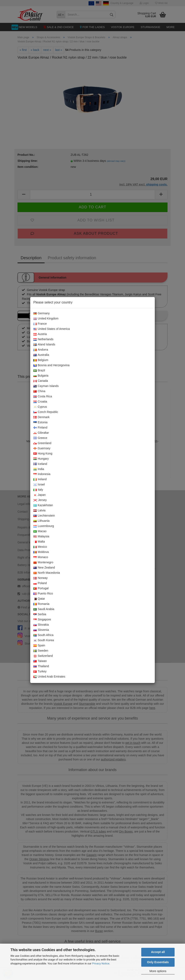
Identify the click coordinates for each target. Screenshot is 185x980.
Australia (41, 355)
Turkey (40, 672)
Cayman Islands (46, 386)
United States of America (52, 329)
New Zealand (44, 568)
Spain (39, 646)
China (39, 391)
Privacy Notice (101, 963)
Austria (40, 334)
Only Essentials (158, 962)
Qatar (39, 599)
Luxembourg (44, 526)
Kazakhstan (43, 505)
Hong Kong (43, 454)
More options (158, 971)
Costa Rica (43, 397)
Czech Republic (46, 412)
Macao (40, 531)
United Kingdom (46, 319)
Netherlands (43, 339)
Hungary (41, 459)
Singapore (42, 620)
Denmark (41, 417)
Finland (40, 428)
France (40, 324)
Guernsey (42, 448)
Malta (39, 542)
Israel (39, 485)
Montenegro (43, 562)
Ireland (40, 479)
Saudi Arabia (44, 609)
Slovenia (41, 630)
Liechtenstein (44, 516)
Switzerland (43, 656)
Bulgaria (41, 376)
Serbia (40, 614)
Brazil (39, 371)
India (39, 469)
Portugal (41, 588)
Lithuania (41, 521)
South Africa (43, 635)
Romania (41, 604)
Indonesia (42, 474)
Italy (38, 490)
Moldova (41, 552)
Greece (40, 438)
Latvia (39, 511)
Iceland (40, 464)
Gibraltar (41, 433)
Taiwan (40, 661)
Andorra (41, 350)
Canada (41, 381)
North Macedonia (47, 573)
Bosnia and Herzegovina (51, 365)
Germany (42, 313)
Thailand (41, 666)
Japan (39, 495)
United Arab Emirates (49, 677)
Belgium (41, 360)
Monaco (41, 557)
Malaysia (41, 537)
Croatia (40, 402)
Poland (40, 583)
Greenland (42, 443)
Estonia (40, 422)
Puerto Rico (43, 594)
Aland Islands (44, 345)
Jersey (40, 500)
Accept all (158, 952)
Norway (40, 578)
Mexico (40, 547)
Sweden (41, 651)
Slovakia (41, 625)
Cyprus (40, 407)
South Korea (44, 640)
